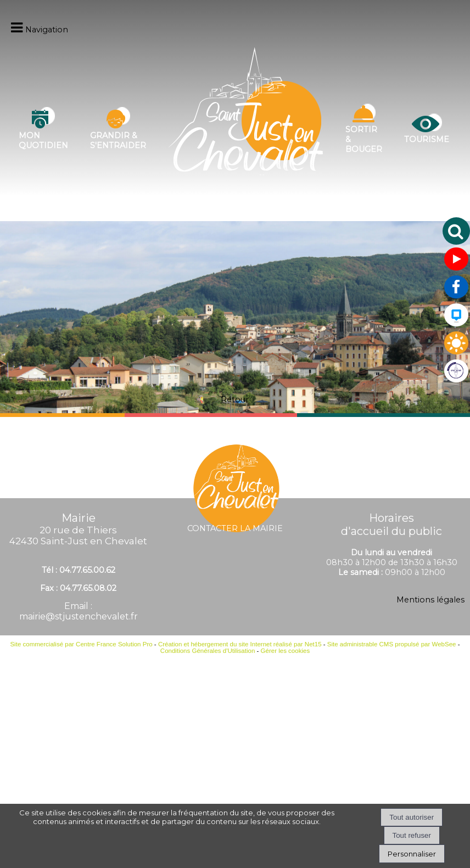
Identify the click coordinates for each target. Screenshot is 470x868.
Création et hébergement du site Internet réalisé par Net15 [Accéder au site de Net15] (240, 644)
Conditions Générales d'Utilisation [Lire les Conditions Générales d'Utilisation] (208, 651)
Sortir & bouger (364, 139)
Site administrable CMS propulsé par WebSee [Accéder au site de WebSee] (392, 644)
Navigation (47, 30)
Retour (235, 399)
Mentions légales (430, 600)
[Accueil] (246, 129)
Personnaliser (412, 854)
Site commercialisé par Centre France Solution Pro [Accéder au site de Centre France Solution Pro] (81, 644)
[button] (456, 231)
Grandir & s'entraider (118, 140)
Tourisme (427, 139)
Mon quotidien (43, 140)
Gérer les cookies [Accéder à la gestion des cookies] (286, 651)
